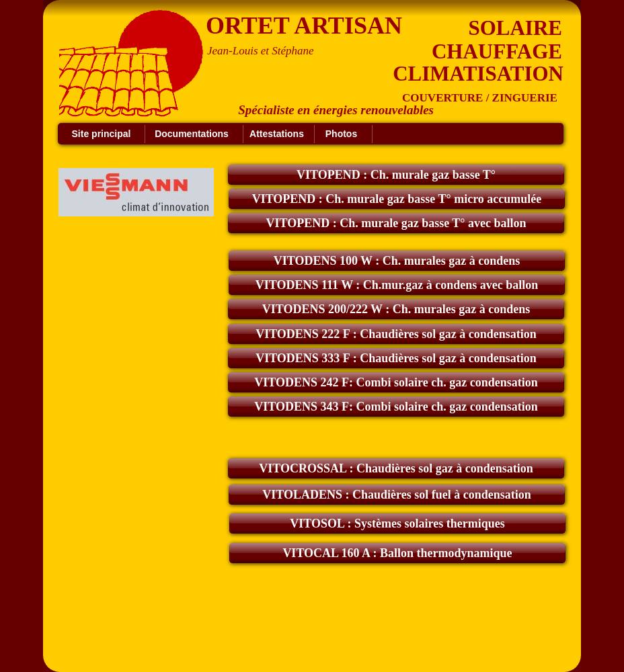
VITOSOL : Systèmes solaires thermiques (397, 523)
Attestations (277, 134)
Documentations (192, 134)
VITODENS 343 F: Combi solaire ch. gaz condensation (396, 407)
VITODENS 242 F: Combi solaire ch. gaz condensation (396, 382)
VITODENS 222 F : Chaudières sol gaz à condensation (396, 334)
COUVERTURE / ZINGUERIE (480, 98)
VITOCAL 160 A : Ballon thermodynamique (397, 553)
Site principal (102, 134)
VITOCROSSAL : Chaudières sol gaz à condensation (396, 468)
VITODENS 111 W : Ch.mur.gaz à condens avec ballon (397, 285)
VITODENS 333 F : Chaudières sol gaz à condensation (396, 358)
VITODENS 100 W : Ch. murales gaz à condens (397, 261)
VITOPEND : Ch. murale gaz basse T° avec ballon (396, 223)
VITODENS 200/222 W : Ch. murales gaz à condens (396, 309)
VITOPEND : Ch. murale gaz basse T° (396, 175)
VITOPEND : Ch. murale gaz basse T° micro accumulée (397, 199)
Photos (341, 134)
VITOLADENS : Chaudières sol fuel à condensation (396, 495)
